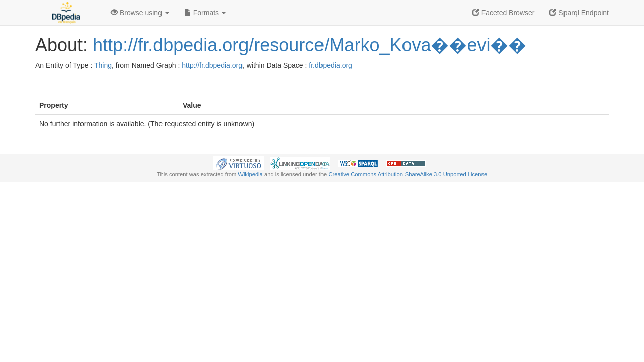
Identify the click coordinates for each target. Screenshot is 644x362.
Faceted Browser (504, 13)
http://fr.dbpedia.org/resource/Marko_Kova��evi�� (309, 45)
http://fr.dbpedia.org (212, 65)
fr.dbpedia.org (331, 65)
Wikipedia (250, 174)
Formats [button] (205, 13)
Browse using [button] (140, 13)
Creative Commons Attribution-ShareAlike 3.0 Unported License (408, 174)
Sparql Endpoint (579, 13)
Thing (103, 65)
